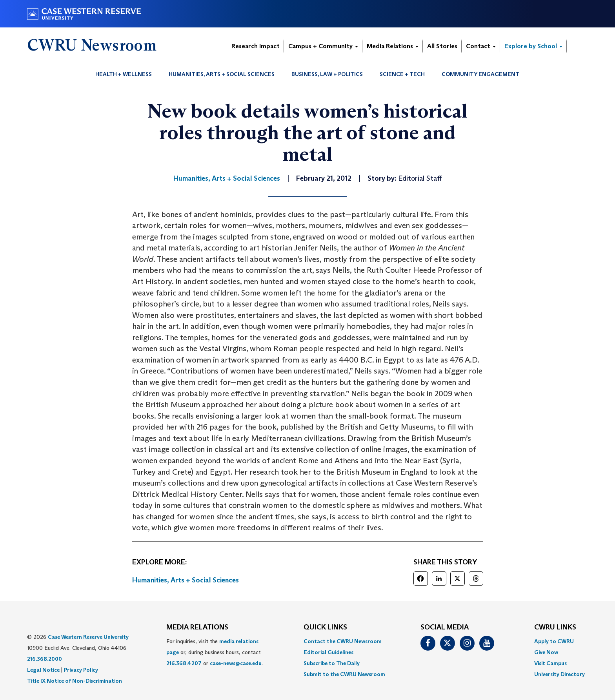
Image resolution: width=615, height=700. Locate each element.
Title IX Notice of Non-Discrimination (75, 681)
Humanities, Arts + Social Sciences (222, 74)
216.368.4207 (184, 663)
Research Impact (256, 46)
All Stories (442, 46)
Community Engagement (480, 74)
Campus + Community (323, 46)
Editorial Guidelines (328, 652)
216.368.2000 (45, 659)
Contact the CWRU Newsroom (343, 641)
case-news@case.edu (236, 663)
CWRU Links (555, 627)
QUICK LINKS (325, 627)
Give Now (546, 652)
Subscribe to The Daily (332, 663)
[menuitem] (124, 74)
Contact (481, 46)
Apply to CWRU (554, 641)
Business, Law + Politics (327, 74)
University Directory (560, 674)
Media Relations (393, 46)
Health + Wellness (124, 74)
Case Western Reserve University (88, 637)
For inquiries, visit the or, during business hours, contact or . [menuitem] (215, 652)
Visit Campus (550, 663)
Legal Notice (43, 670)
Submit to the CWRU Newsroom (344, 674)
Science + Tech (402, 74)
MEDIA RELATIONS (197, 627)
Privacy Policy (81, 670)
